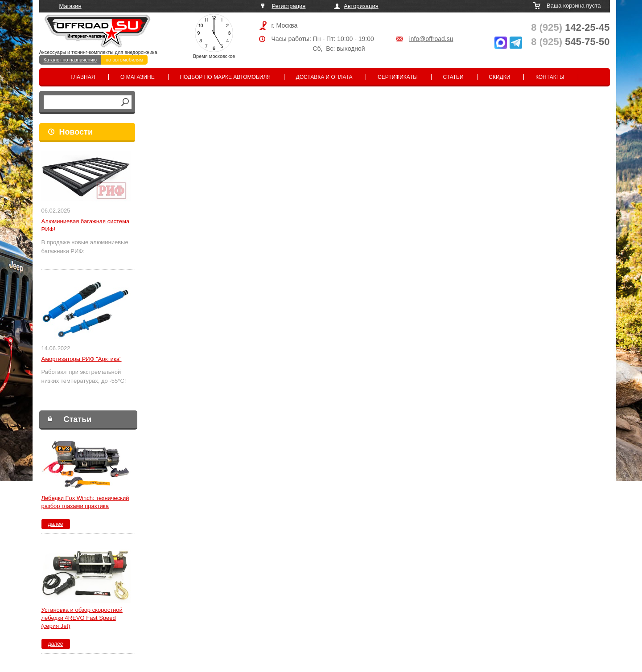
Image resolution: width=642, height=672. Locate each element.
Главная (83, 77)
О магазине (138, 77)
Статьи (453, 77)
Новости (76, 132)
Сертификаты (398, 77)
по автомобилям (124, 60)
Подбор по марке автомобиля (225, 77)
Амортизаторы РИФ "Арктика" (82, 359)
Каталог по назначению (70, 60)
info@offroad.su (431, 39)
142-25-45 (570, 27)
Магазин (70, 6)
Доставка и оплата (324, 77)
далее (55, 524)
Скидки (499, 77)
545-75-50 (570, 42)
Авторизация (361, 6)
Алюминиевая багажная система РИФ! (86, 225)
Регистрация (288, 6)
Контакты (550, 77)
